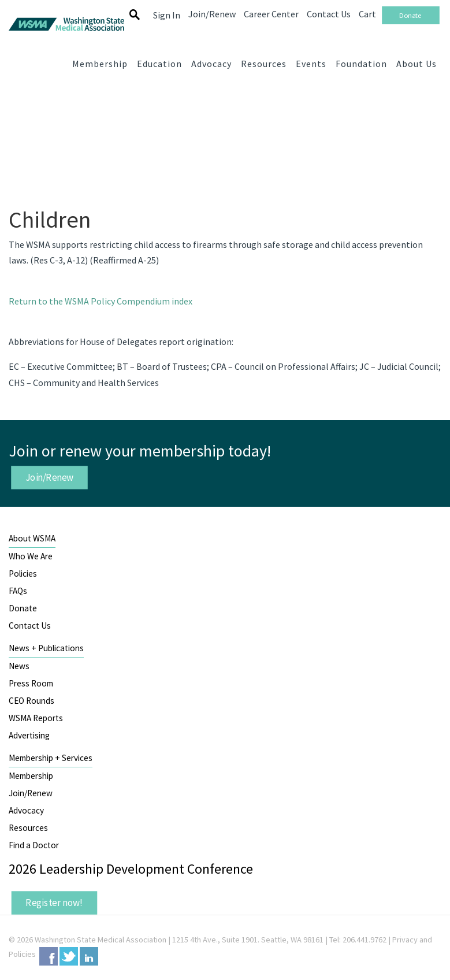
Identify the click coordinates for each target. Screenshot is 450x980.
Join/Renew (50, 477)
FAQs (18, 591)
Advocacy (26, 810)
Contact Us (30, 626)
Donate (23, 608)
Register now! (54, 903)
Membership (31, 776)
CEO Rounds (31, 701)
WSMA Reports (36, 718)
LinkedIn (89, 956)
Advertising (29, 735)
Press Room (31, 683)
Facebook (49, 956)
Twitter (69, 956)
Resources (28, 828)
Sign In (167, 15)
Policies (23, 573)
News (19, 666)
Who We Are (31, 556)
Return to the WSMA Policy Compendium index (101, 301)
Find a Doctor (34, 845)
